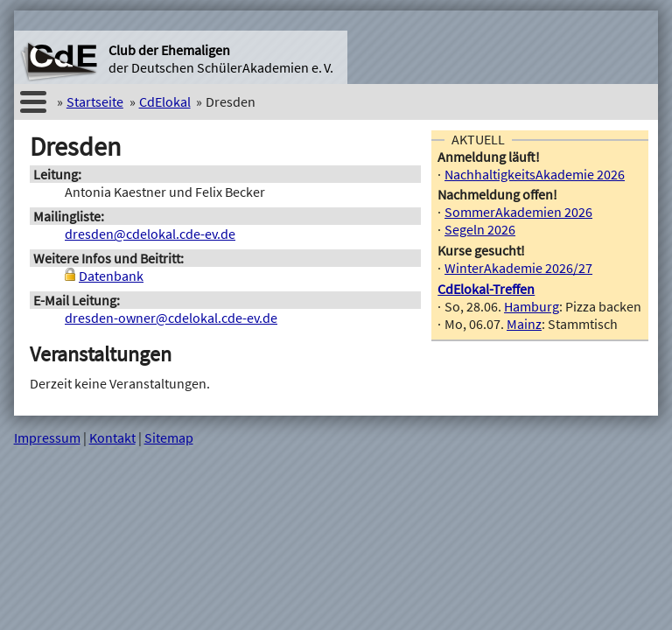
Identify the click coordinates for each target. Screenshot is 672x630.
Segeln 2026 (480, 229)
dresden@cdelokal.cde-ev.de (150, 234)
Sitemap (169, 437)
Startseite (95, 101)
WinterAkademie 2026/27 (518, 268)
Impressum (47, 437)
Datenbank (111, 276)
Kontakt (112, 437)
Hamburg (532, 306)
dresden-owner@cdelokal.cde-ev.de (171, 318)
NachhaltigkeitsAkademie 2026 (535, 174)
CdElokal (165, 101)
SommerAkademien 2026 (518, 212)
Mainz (524, 324)
